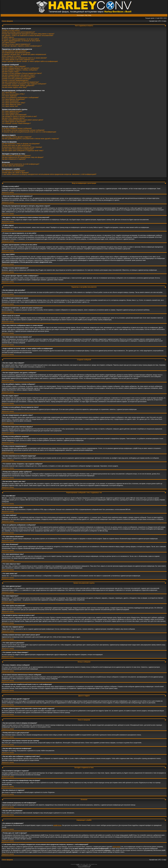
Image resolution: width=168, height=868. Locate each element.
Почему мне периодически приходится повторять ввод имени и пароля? (28, 34)
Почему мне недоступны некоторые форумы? (19, 77)
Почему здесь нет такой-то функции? (15, 173)
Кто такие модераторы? (11, 113)
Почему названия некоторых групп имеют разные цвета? (23, 120)
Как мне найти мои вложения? (13, 166)
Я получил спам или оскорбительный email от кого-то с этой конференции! (29, 132)
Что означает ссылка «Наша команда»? (16, 123)
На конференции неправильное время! (16, 53)
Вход (90, 15)
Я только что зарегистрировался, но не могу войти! (21, 39)
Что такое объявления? (10, 101)
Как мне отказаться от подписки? (14, 159)
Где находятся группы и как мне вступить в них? (19, 116)
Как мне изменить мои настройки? (14, 51)
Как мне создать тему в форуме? (14, 66)
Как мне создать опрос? (11, 72)
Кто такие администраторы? (12, 111)
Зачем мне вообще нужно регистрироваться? (18, 32)
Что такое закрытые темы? (12, 104)
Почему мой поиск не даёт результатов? (17, 145)
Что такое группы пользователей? (14, 115)
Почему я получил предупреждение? (15, 80)
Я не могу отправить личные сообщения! (17, 128)
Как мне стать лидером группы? (14, 118)
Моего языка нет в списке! (11, 56)
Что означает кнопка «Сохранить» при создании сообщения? (24, 84)
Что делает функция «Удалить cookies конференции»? (22, 46)
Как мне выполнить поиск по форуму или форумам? (21, 144)
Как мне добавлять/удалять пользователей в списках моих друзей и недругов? (31, 139)
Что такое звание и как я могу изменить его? (18, 60)
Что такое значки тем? (10, 106)
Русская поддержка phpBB (84, 867)
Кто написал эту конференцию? (13, 171)
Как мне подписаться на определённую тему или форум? (23, 157)
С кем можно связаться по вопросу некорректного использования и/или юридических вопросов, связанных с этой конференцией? (49, 174)
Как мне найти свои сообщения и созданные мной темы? (23, 151)
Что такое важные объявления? (13, 99)
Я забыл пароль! (8, 37)
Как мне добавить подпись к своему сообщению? (20, 70)
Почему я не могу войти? (11, 30)
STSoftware (85, 865)
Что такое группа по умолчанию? (14, 122)
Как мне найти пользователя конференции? (18, 149)
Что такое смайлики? (10, 96)
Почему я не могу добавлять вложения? (17, 79)
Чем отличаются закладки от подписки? (16, 156)
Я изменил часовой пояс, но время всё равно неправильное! (24, 54)
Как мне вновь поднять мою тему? (14, 87)
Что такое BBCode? (9, 92)
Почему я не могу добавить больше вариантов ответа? (22, 73)
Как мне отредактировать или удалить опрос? (19, 75)
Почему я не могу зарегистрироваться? (16, 44)
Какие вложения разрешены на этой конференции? (21, 164)
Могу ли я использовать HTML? (13, 94)
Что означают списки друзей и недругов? (17, 137)
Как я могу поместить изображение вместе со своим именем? (24, 58)
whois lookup (116, 847)
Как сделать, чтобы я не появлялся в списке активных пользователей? (28, 35)
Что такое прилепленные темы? (14, 103)
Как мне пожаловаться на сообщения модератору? (20, 82)
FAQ (86, 15)
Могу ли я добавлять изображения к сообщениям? (20, 97)
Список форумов (7, 21)
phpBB (78, 864)
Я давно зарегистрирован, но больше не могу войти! (21, 41)
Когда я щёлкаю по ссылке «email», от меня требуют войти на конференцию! (30, 61)
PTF (90, 865)
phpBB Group (57, 825)
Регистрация (80, 15)
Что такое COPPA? (9, 42)
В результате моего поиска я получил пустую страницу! (22, 147)
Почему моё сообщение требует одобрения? (18, 85)
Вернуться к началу (8, 192)
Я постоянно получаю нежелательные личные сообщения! (23, 130)
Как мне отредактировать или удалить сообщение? (21, 68)
